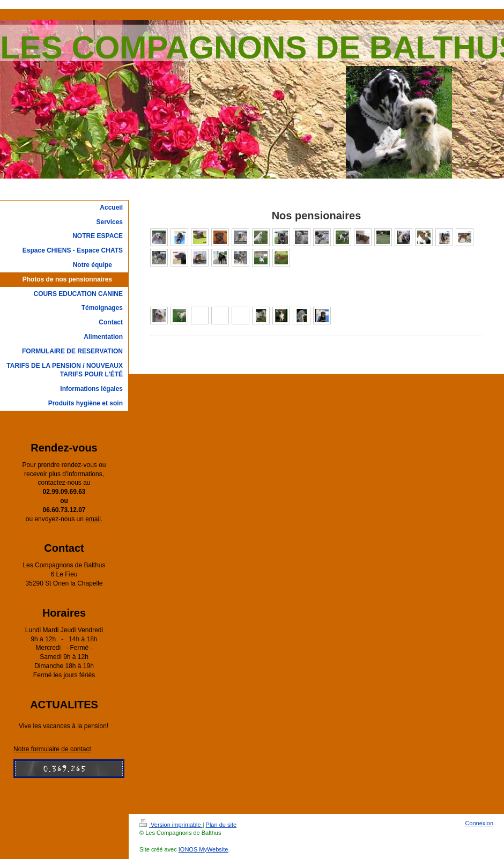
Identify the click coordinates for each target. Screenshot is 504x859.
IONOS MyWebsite (203, 849)
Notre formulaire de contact (52, 749)
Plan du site (221, 825)
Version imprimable (171, 825)
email (93, 519)
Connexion (479, 823)
